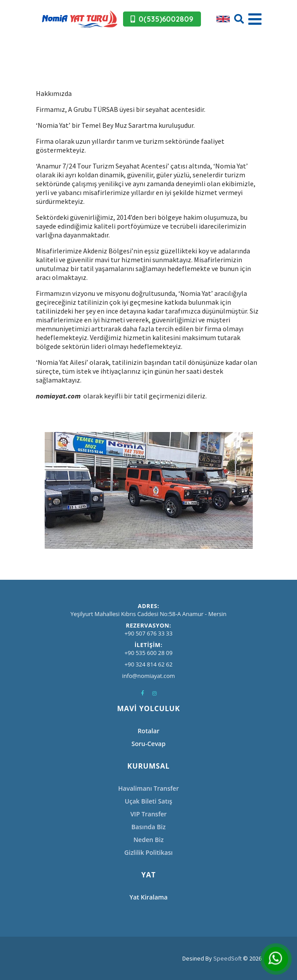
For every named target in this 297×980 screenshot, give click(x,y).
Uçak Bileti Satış (148, 801)
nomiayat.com (58, 396)
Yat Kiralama (148, 897)
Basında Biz (148, 827)
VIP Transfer (148, 814)
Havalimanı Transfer (148, 788)
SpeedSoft (228, 958)
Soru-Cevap (148, 744)
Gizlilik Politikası (148, 852)
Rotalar (148, 731)
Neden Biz (148, 840)
